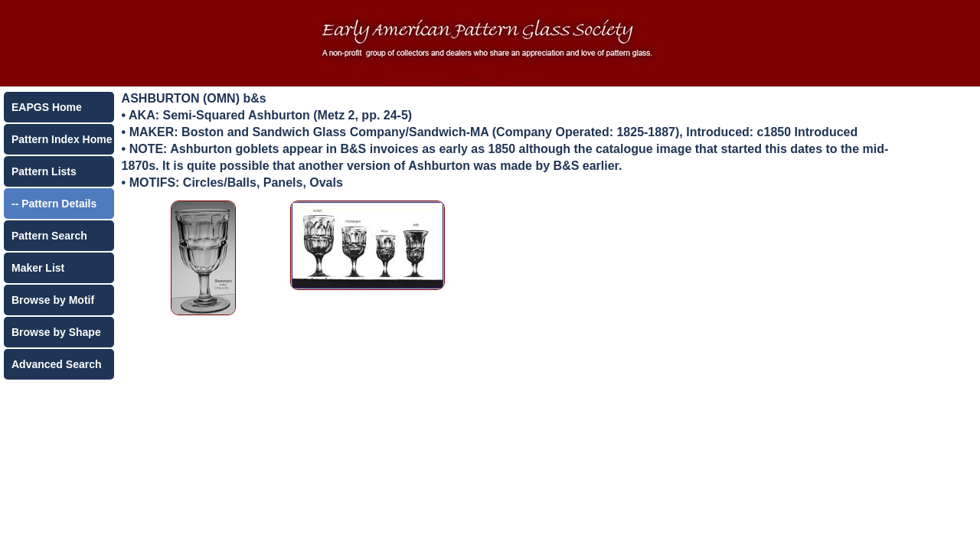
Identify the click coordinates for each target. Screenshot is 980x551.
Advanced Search (57, 364)
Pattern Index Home (62, 139)
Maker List (38, 268)
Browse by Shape (56, 332)
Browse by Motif (53, 300)
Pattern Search (49, 236)
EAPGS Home (47, 107)
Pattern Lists (44, 171)
